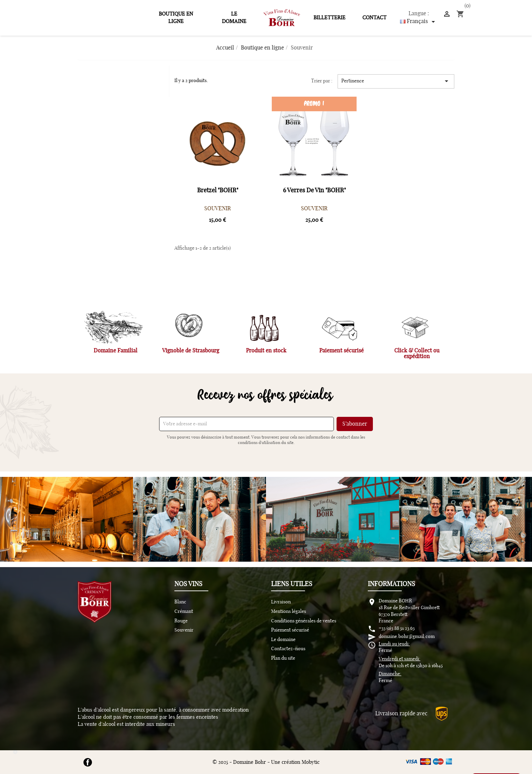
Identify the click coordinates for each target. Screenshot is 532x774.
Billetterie (329, 18)
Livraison (281, 602)
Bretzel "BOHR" (218, 191)
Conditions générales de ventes (304, 621)
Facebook (88, 762)
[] (447, 14)
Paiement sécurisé (290, 630)
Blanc (180, 602)
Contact (374, 18)
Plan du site (283, 658)
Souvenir (184, 630)
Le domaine (234, 18)
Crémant (184, 612)
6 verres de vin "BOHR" (314, 191)
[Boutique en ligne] (262, 48)
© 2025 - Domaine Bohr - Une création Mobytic (266, 762)
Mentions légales (289, 612)
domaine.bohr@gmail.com (407, 637)
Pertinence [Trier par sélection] (396, 81)
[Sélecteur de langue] (419, 22)
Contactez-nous (288, 649)
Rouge (181, 621)
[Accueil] (225, 48)
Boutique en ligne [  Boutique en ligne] (176, 18)
